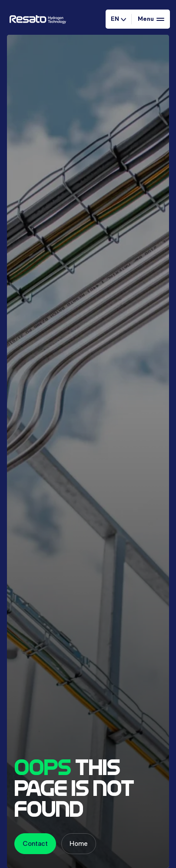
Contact (35, 843)
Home (79, 843)
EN (118, 19)
